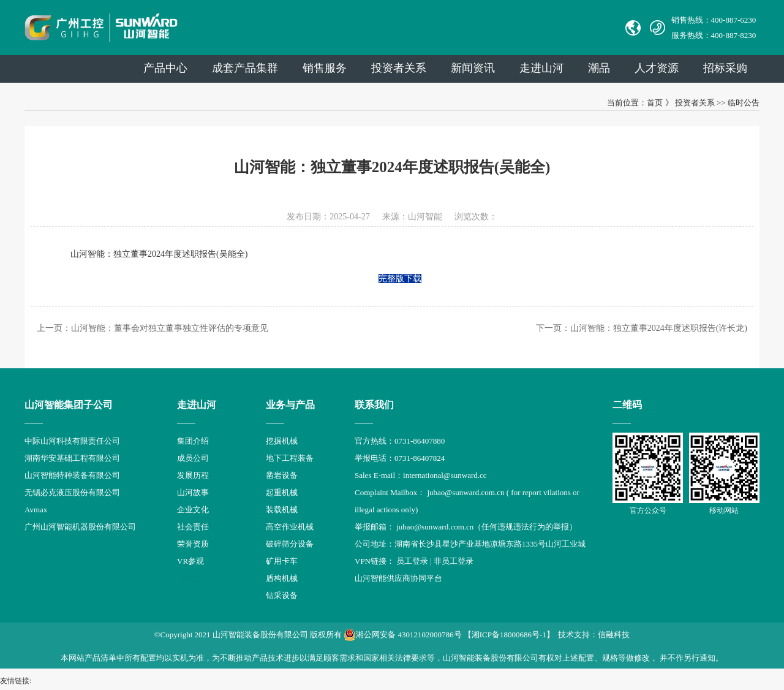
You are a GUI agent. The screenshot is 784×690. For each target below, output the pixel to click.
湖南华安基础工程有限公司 (72, 458)
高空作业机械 (290, 527)
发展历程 (193, 475)
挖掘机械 (282, 441)
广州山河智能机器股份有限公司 (80, 527)
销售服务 (325, 68)
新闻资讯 (473, 68)
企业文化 (193, 510)
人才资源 (657, 68)
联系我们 (374, 405)
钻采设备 (282, 595)
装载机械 (282, 510)
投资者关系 (399, 68)
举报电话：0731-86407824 (400, 458)
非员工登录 (454, 561)
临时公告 (744, 103)
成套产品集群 (245, 68)
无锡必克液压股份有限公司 (72, 492)
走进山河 (541, 68)
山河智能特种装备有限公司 (72, 475)
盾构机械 (282, 578)
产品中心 (165, 68)
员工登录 (412, 561)
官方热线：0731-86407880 (400, 441)
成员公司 (193, 458)
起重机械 (282, 492)
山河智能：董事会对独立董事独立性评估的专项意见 (170, 328)
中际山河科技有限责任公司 (72, 441)
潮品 (599, 68)
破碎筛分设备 (290, 544)
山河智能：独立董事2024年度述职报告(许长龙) (659, 328)
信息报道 (193, 578)
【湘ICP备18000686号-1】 (509, 635)
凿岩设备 (282, 475)
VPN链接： (375, 561)
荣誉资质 (193, 544)
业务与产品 (290, 405)
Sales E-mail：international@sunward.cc (421, 475)
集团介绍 (193, 441)
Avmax (36, 510)
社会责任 (193, 527)
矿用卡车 (282, 561)
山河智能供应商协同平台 (398, 578)
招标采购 (725, 68)
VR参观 (190, 561)
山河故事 (193, 492)
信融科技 (614, 635)
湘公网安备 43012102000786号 (402, 635)
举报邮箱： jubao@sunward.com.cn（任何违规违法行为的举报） (466, 527)
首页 (655, 103)
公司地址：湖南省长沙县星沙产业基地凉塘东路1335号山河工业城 (470, 544)
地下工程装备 (290, 458)
